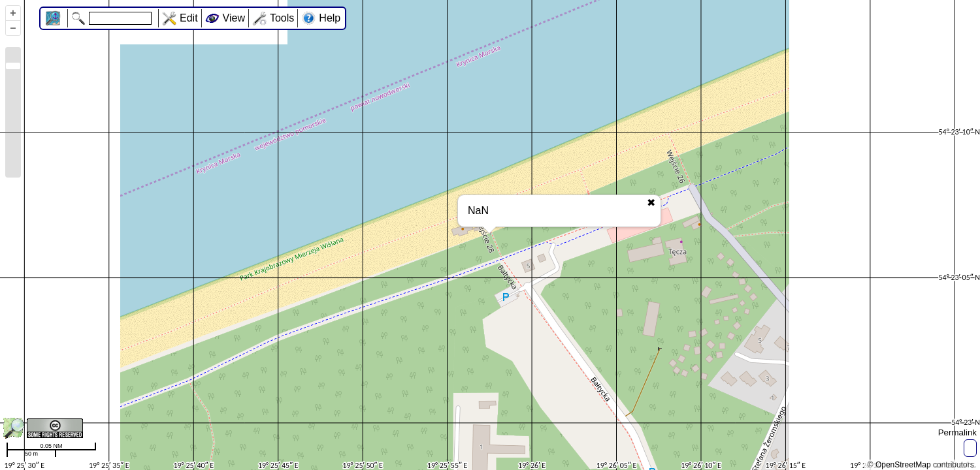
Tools (282, 18)
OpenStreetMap (903, 465)
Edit (189, 18)
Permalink (957, 432)
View (234, 18)
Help (330, 18)
